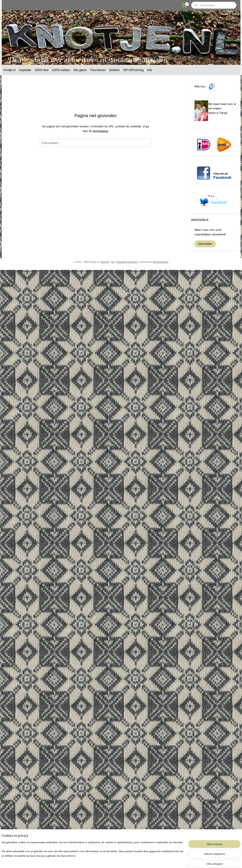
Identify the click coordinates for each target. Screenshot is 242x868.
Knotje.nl (9, 70)
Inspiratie (25, 70)
